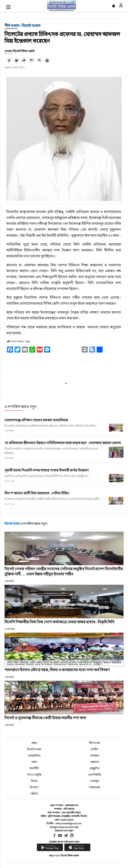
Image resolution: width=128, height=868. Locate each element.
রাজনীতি (34, 768)
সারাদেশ (95, 762)
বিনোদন (34, 787)
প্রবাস (34, 762)
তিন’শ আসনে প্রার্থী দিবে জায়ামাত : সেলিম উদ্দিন (37, 493)
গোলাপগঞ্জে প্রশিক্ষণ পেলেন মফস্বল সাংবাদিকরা (36, 420)
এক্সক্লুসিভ (95, 768)
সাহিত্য (34, 794)
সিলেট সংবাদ (31, 26)
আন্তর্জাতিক (34, 756)
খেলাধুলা (95, 781)
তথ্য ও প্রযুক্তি (34, 775)
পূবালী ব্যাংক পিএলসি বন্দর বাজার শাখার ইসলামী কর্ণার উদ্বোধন (47, 470)
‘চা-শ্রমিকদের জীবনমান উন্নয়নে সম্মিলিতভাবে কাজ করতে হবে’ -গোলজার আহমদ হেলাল (63, 443)
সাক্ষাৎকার (95, 787)
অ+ (32, 60)
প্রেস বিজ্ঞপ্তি (95, 775)
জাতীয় (95, 749)
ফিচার (34, 781)
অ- (40, 60)
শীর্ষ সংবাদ (12, 26)
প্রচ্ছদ (34, 743)
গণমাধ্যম (95, 756)
